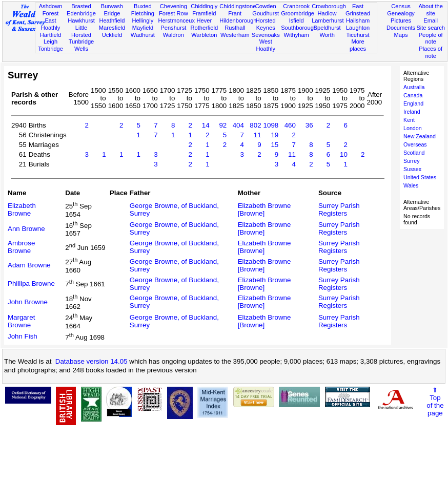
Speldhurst (327, 28)
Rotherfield (204, 28)
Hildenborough (238, 20)
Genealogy (401, 13)
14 (206, 125)
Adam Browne (29, 265)
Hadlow (327, 13)
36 (309, 125)
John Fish (23, 336)
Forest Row (174, 13)
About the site (431, 10)
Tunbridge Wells (82, 45)
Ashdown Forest (51, 10)
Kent (409, 120)
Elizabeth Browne (22, 209)
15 (274, 145)
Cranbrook (296, 6)
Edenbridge (81, 13)
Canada (413, 95)
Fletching (143, 13)
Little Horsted (81, 31)
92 (223, 125)
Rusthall (235, 28)
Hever (204, 20)
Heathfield (112, 20)
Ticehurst (358, 35)
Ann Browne (26, 229)
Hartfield (50, 35)
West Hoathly (266, 45)
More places (358, 45)
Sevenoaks (266, 35)
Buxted (143, 6)
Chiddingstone (238, 6)
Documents (401, 28)
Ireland (412, 112)
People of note (431, 38)
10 (344, 154)
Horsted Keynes (266, 24)
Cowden (266, 6)
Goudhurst (266, 13)
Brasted (81, 6)
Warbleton (204, 35)
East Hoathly (51, 24)
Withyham (296, 35)
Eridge (112, 13)
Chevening (174, 6)
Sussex (412, 169)
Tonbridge (50, 49)
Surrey (411, 161)
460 (290, 125)
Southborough (299, 28)
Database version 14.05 (91, 361)
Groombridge (298, 13)
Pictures (401, 20)
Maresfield (112, 28)
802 (255, 125)
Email (431, 20)
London (413, 128)
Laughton (358, 28)
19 (274, 135)
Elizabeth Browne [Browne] (264, 209)
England (413, 103)
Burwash (112, 6)
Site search (431, 28)
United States (420, 177)
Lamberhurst (328, 20)
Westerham (235, 35)
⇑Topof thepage (435, 402)
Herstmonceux (176, 20)
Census (401, 6)
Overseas (415, 144)
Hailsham (358, 20)
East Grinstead (358, 10)
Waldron (174, 35)
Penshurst (173, 28)
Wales (411, 185)
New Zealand (420, 136)
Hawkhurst (81, 20)
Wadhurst (143, 35)
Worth (327, 35)
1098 (271, 125)
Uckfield (112, 35)
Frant (235, 13)
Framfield (204, 13)
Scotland (414, 153)
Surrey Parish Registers (339, 209)
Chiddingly (204, 6)
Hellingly (142, 20)
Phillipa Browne (31, 283)
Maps (401, 35)
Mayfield (143, 28)
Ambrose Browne (21, 247)
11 (258, 135)
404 (238, 125)
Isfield (297, 20)
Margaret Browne (21, 321)
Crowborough (329, 6)
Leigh (50, 41)
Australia (414, 87)
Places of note (431, 52)
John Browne (28, 302)
